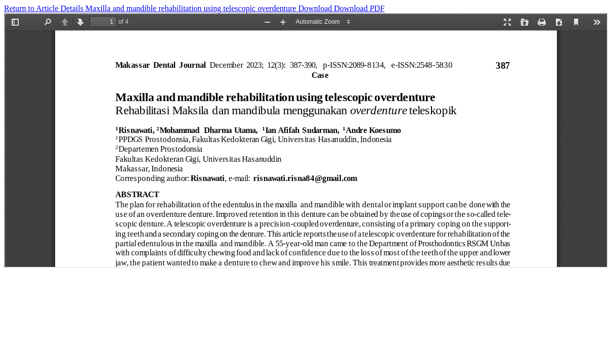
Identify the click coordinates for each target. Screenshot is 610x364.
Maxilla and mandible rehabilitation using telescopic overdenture (192, 8)
